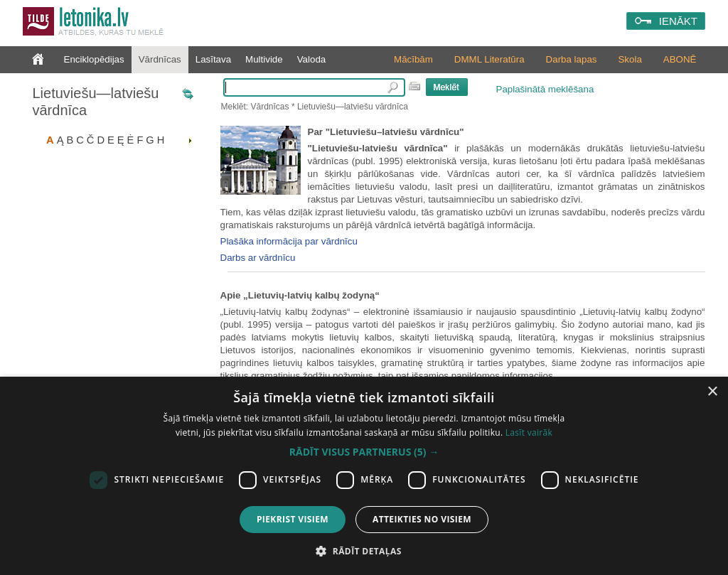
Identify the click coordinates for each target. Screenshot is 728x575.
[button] (364, 452)
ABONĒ (680, 59)
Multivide (264, 59)
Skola (630, 59)
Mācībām (413, 59)
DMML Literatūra (489, 59)
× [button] (712, 392)
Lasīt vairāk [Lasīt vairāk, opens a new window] (529, 432)
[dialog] (364, 476)
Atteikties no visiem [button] (422, 519)
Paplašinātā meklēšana (545, 89)
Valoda (312, 59)
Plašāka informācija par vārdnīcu (289, 241)
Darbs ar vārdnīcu (258, 258)
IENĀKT (678, 21)
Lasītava (213, 59)
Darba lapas (572, 59)
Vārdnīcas (160, 59)
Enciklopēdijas (94, 59)
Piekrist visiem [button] (293, 519)
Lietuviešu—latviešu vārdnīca (96, 102)
